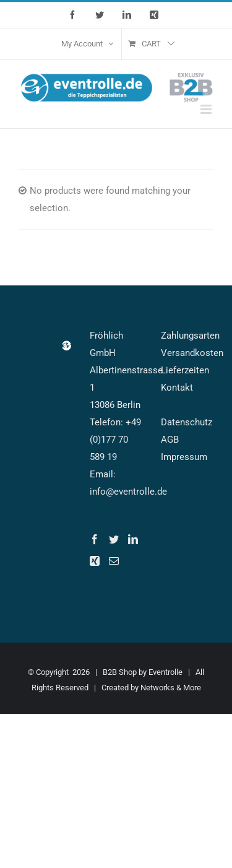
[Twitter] (114, 539)
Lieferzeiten (185, 370)
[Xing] (95, 561)
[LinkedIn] (133, 539)
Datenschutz (187, 422)
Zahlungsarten (190, 336)
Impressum (184, 457)
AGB (170, 440)
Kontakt (177, 388)
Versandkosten (192, 353)
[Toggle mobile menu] (207, 109)
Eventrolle (165, 672)
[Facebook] (95, 539)
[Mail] (114, 561)
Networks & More (171, 688)
